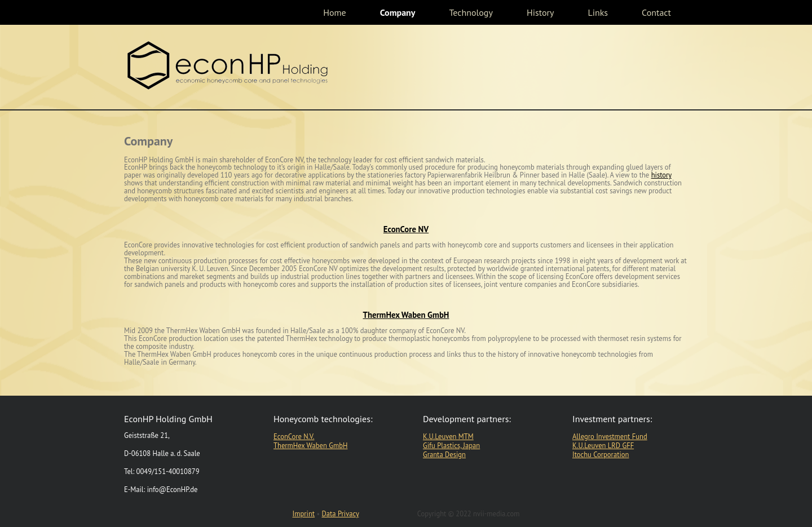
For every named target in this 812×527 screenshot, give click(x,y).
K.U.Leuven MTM (448, 436)
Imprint (304, 513)
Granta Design (444, 454)
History (540, 12)
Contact (656, 12)
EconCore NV (406, 229)
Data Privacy (341, 513)
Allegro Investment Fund (610, 436)
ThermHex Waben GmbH (406, 315)
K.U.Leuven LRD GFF (603, 445)
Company (398, 12)
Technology (471, 12)
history (661, 175)
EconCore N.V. (294, 436)
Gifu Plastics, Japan (451, 445)
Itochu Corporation (601, 454)
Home (334, 12)
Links (598, 12)
